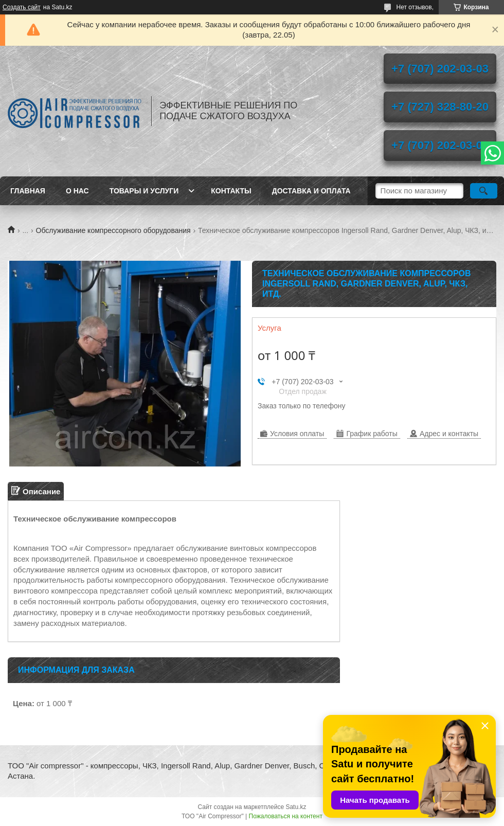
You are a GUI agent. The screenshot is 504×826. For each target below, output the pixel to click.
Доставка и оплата (311, 191)
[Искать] (484, 191)
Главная (28, 191)
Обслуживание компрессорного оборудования (113, 230)
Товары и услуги (144, 191)
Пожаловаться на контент (286, 816)
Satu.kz (296, 807)
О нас (77, 191)
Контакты (231, 191)
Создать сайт (22, 7)
